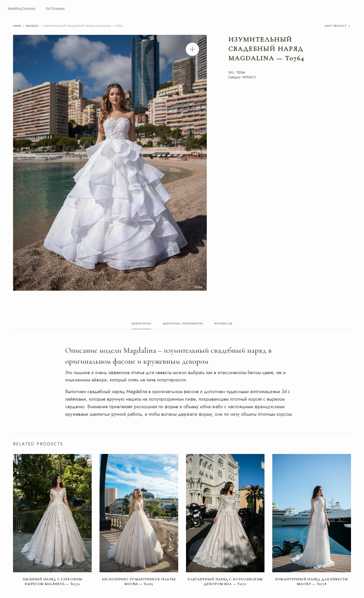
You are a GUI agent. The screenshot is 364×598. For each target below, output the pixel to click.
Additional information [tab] (183, 324)
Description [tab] (141, 324)
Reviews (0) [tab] (223, 324)
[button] (192, 49)
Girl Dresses (55, 9)
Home (17, 26)
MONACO (32, 26)
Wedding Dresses (22, 9)
